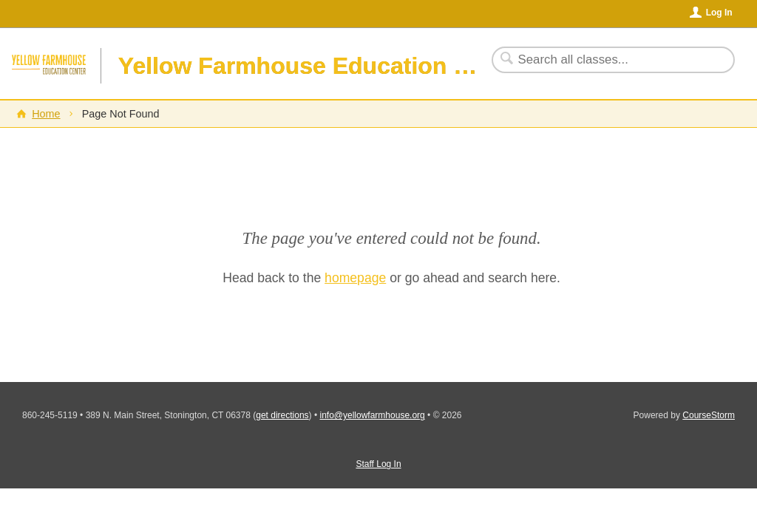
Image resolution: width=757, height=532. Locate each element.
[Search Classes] (604, 60)
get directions (282, 415)
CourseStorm (709, 415)
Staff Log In (378, 464)
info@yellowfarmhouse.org (372, 415)
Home (46, 114)
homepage (355, 278)
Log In (719, 13)
